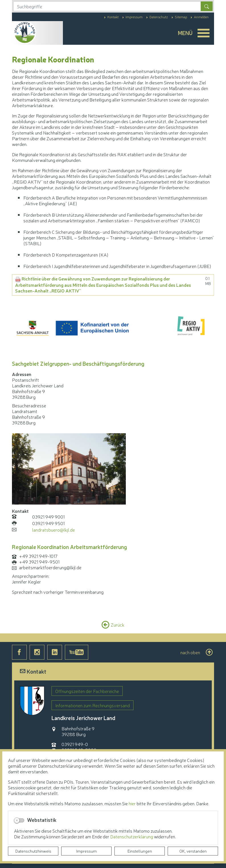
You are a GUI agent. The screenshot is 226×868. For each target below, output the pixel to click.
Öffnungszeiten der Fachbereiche (87, 691)
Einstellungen (140, 851)
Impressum (87, 851)
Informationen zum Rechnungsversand (93, 705)
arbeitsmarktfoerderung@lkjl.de (50, 567)
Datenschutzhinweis (33, 851)
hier (132, 803)
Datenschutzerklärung (132, 836)
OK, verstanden (193, 851)
